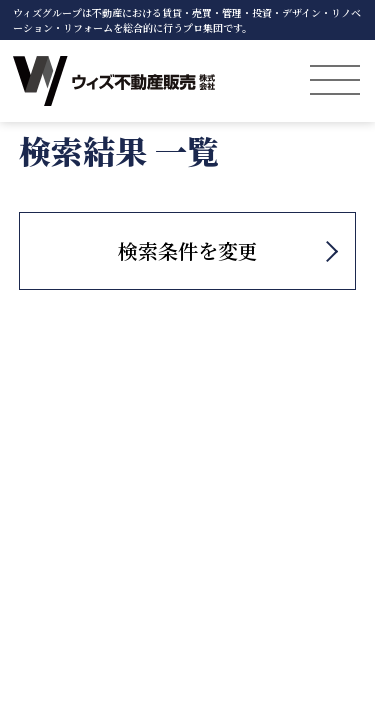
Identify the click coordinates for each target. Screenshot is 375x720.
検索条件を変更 (188, 250)
